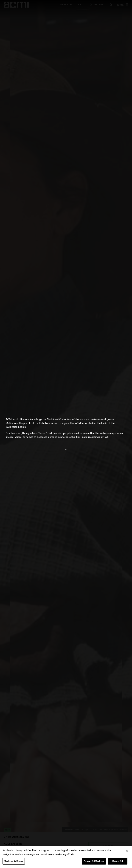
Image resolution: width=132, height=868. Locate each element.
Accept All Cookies (94, 861)
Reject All (118, 861)
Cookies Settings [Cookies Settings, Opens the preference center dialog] (14, 861)
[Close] (127, 851)
